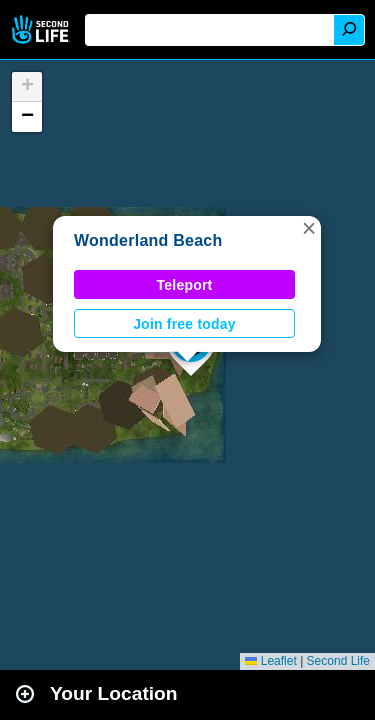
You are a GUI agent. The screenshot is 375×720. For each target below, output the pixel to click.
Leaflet (270, 661)
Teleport (185, 285)
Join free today (184, 324)
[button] (309, 228)
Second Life (42, 29)
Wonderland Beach (148, 240)
